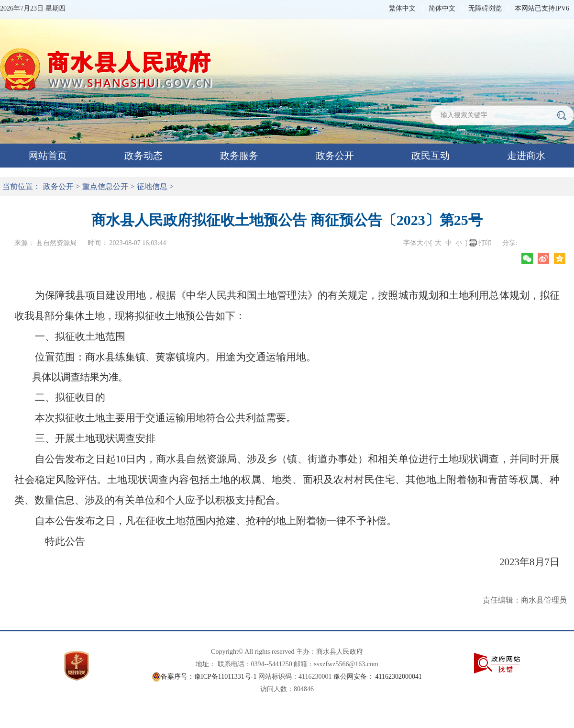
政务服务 (239, 156)
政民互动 (430, 156)
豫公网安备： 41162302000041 (378, 677)
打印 (485, 243)
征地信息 (152, 186)
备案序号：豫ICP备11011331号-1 (209, 677)
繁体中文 (402, 8)
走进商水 (526, 156)
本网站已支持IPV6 (542, 8)
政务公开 (335, 156)
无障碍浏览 (485, 8)
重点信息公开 (105, 186)
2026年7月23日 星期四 (33, 8)
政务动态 (143, 156)
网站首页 (48, 156)
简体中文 (442, 8)
